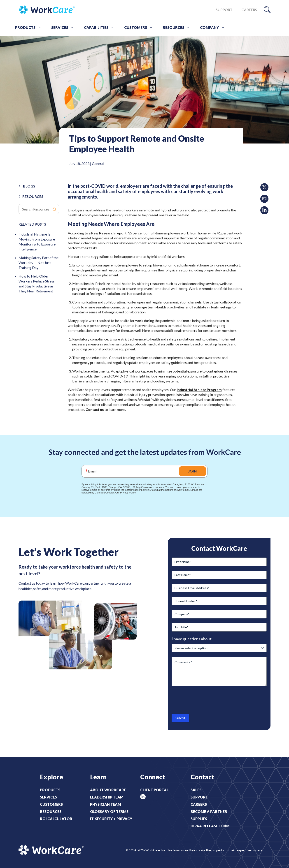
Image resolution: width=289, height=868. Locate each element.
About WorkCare (108, 790)
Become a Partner (209, 811)
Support (224, 10)
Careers (249, 10)
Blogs (29, 186)
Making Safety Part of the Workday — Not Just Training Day (38, 263)
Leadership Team (107, 797)
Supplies (199, 819)
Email (92, 471)
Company (214, 28)
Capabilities (101, 28)
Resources (178, 28)
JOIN (193, 471)
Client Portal (154, 790)
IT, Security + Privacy (111, 819)
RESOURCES (33, 196)
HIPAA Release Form (210, 826)
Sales (196, 790)
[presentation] (206, 699)
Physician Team (106, 804)
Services (64, 28)
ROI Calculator (56, 819)
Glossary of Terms (109, 811)
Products (30, 28)
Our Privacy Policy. (126, 493)
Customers (140, 28)
